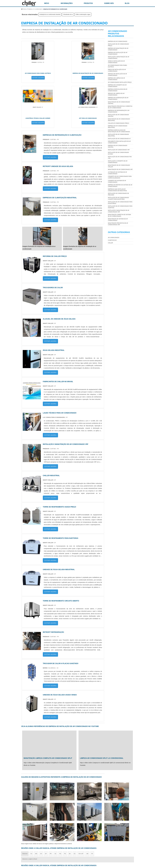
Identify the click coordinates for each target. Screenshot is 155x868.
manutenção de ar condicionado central (119, 103)
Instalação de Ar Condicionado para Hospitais (120, 207)
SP (46, 811)
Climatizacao (112, 240)
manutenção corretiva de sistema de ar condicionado (119, 215)
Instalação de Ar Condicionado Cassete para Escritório (118, 198)
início (47, 3)
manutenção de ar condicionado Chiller (119, 166)
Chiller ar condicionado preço (119, 123)
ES (41, 811)
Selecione (25, 811)
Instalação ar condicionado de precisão (118, 194)
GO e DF (81, 811)
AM (87, 811)
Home (92, 852)
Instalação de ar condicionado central (118, 116)
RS (60, 811)
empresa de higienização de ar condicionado (118, 99)
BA (70, 811)
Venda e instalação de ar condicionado (116, 62)
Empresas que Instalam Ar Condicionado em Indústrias (117, 190)
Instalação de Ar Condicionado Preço (118, 45)
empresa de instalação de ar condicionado (118, 53)
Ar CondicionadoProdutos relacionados (117, 34)
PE (65, 811)
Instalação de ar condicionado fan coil (120, 158)
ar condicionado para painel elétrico (118, 66)
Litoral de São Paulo (87, 828)
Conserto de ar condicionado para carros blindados (120, 177)
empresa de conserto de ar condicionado (117, 86)
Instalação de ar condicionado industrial (50, 14)
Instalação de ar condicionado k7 (119, 139)
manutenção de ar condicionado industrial (119, 120)
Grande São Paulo (74, 828)
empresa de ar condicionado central (118, 146)
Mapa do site (128, 852)
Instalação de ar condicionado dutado (118, 153)
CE (75, 811)
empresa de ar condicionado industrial (118, 127)
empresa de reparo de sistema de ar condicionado (120, 186)
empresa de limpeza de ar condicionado (116, 79)
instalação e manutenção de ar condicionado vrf (119, 211)
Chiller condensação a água (83, 14)
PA (92, 811)
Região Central (26, 828)
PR (51, 811)
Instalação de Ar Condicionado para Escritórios (120, 203)
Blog (127, 3)
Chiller (110, 243)
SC (55, 811)
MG (36, 811)
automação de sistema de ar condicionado (117, 173)
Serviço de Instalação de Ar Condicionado (117, 75)
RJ (31, 811)
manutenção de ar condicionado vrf (120, 169)
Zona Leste (63, 828)
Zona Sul (54, 828)
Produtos (88, 3)
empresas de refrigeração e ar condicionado (119, 111)
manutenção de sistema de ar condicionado (118, 220)
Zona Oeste (46, 828)
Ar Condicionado (114, 238)
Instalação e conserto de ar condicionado (118, 162)
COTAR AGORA (32, 79)
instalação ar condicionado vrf (119, 150)
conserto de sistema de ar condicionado (117, 181)
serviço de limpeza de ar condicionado (116, 94)
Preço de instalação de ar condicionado (117, 70)
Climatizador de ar (68, 14)
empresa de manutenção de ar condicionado (118, 49)
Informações (67, 3)
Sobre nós (109, 3)
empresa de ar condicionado (118, 41)
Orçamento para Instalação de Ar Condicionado (119, 142)
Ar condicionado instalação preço (120, 82)
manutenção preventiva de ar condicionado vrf (118, 224)
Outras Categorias (119, 232)
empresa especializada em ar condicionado (118, 90)
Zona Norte (36, 828)
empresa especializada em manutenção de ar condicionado (119, 131)
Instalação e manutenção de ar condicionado (119, 58)
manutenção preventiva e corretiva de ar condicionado (120, 107)
